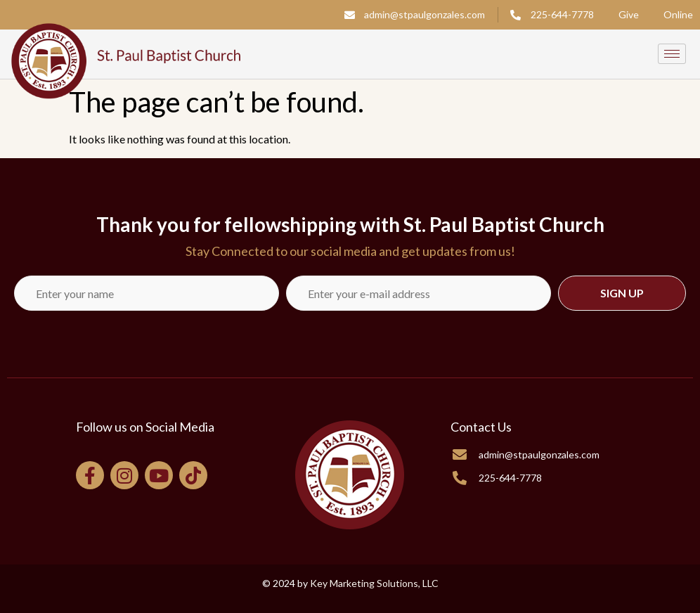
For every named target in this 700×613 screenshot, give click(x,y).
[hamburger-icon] (672, 54)
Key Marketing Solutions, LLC (374, 583)
